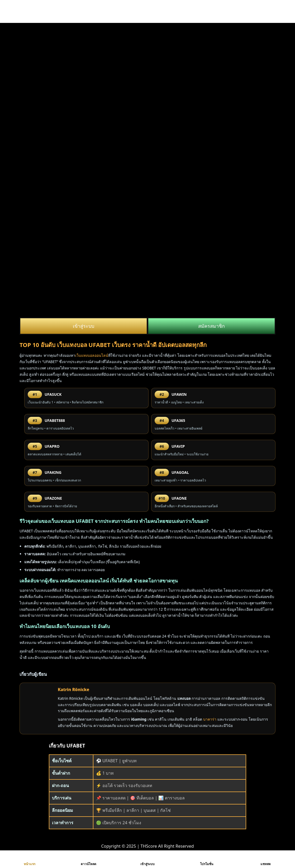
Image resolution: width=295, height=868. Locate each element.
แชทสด (266, 859)
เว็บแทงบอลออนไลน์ (92, 355)
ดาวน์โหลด (89, 859)
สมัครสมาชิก (211, 326)
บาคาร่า (210, 719)
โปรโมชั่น (207, 859)
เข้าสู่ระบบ (84, 326)
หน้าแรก (30, 859)
